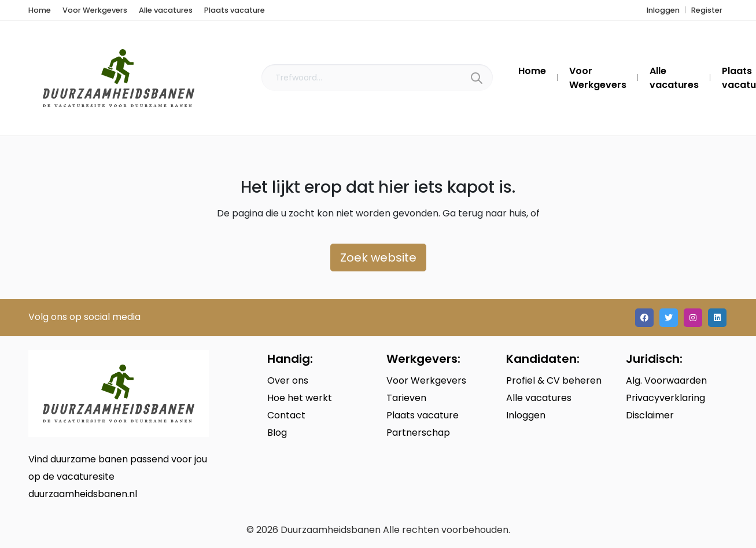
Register (707, 10)
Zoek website (378, 258)
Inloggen (663, 10)
